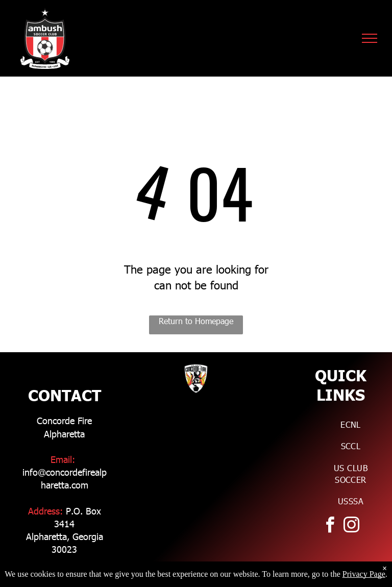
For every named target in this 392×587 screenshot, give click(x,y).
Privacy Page (364, 574)
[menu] (370, 38)
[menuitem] (351, 424)
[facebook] (330, 527)
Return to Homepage (196, 321)
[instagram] (351, 527)
